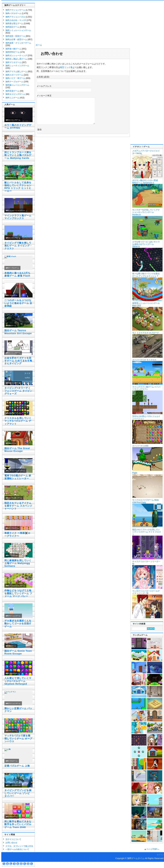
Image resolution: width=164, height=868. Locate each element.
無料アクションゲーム (15, 10)
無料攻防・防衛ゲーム (15, 36)
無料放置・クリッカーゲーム (18, 43)
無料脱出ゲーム (12, 27)
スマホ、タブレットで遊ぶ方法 (19, 846)
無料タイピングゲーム (15, 94)
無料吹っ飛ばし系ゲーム (16, 59)
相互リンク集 (66, 67)
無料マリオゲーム (13, 62)
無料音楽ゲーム (12, 91)
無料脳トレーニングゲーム (17, 85)
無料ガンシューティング (16, 56)
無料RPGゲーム (13, 52)
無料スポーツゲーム (14, 75)
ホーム (39, 45)
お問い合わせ (11, 843)
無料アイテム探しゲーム (16, 72)
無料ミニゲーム (12, 98)
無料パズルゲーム (13, 13)
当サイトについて (13, 839)
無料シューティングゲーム (17, 66)
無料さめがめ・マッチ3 (16, 20)
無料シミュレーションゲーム (18, 30)
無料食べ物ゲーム (13, 49)
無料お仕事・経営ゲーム (16, 40)
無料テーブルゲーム (14, 82)
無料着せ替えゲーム (14, 24)
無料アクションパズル (15, 17)
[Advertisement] (147, 94)
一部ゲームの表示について (17, 849)
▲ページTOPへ (152, 849)
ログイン (160, 855)
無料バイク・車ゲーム (15, 78)
